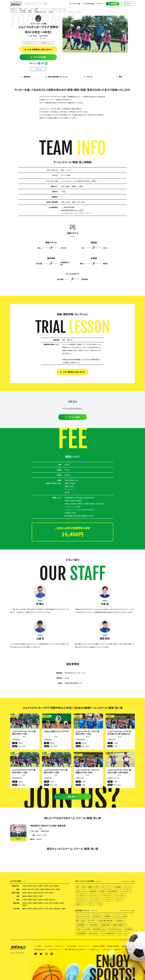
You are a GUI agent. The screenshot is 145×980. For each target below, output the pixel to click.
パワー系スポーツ (81, 895)
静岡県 (30, 896)
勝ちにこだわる (81, 921)
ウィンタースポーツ (125, 891)
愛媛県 (62, 903)
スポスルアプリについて (55, 949)
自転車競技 (93, 891)
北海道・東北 (15, 886)
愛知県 (35, 896)
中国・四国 (16, 903)
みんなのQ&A (88, 4)
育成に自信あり (93, 933)
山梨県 (24, 893)
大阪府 (24, 900)
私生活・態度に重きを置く (106, 921)
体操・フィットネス (81, 891)
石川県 (46, 893)
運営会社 (124, 946)
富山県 (40, 893)
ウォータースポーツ (107, 887)
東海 (18, 896)
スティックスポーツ (95, 900)
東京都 (24, 889)
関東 (18, 889)
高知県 (24, 905)
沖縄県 (63, 909)
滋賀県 (40, 900)
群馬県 (58, 889)
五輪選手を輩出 (105, 925)
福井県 (51, 893)
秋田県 (46, 886)
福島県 (56, 886)
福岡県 (24, 909)
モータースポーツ (121, 895)
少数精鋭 (107, 916)
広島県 (30, 903)
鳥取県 (35, 903)
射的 (97, 887)
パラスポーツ (91, 904)
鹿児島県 (57, 909)
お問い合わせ (118, 949)
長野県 (74, 186)
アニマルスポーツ (81, 900)
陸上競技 (118, 887)
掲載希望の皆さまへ (40, 949)
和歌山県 (52, 900)
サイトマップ (128, 949)
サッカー (69, 170)
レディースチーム (123, 933)
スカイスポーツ (94, 895)
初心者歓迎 (129, 929)
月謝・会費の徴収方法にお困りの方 (75, 949)
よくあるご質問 (71, 946)
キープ (100, 4)
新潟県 (35, 893)
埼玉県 (36, 889)
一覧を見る (72, 797)
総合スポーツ (80, 904)
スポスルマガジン (107, 949)
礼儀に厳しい (120, 921)
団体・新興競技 (112, 891)
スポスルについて (60, 946)
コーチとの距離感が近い (108, 933)
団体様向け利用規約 (113, 946)
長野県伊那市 (44, 36)
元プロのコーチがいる (83, 916)
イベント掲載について (93, 949)
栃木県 (52, 889)
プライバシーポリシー (84, 946)
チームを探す (38, 946)
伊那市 (81, 186)
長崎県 (35, 909)
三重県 (40, 896)
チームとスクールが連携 (120, 916)
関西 (18, 900)
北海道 (24, 886)
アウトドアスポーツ (107, 895)
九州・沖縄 (16, 909)
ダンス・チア (127, 887)
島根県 (40, 903)
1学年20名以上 (97, 916)
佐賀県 (30, 909)
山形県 (51, 886)
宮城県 (40, 886)
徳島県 (56, 903)
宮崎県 (51, 909)
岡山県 (24, 903)
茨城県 (47, 889)
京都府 (35, 900)
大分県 (46, 909)
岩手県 (35, 886)
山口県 (46, 903)
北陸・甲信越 (33, 36)
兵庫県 (30, 900)
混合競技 (102, 891)
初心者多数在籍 (81, 933)
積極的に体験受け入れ (120, 925)
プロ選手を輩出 (93, 925)
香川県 (51, 903)
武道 (84, 887)
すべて (128, 881)
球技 (62, 170)
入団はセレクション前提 (83, 929)
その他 (100, 904)
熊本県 (40, 909)
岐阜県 (24, 896)
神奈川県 (30, 889)
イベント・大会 (75, 4)
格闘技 (90, 887)
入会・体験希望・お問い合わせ (38, 49)
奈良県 (46, 900)
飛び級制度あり (81, 925)
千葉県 (42, 889)
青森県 (30, 886)
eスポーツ (119, 900)
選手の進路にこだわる (99, 929)
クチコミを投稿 (38, 57)
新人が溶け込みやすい (116, 929)
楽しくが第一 (92, 921)
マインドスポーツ (108, 900)
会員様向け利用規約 (99, 946)
